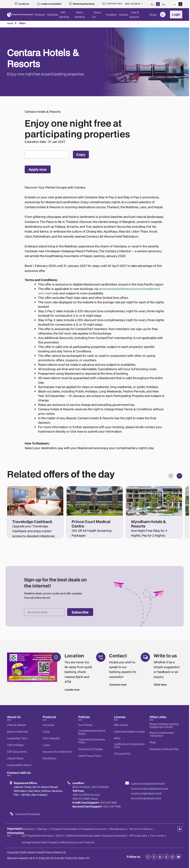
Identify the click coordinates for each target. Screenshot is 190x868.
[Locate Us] (22, 4)
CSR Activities (15, 745)
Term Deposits (51, 738)
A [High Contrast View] (180, 4)
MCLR (60, 836)
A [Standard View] (175, 4)
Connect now (118, 685)
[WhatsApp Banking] (82, 4)
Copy (81, 154)
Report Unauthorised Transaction (162, 734)
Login (176, 14)
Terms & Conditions (140, 829)
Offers (22, 23)
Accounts (48, 725)
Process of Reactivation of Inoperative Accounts (78, 829)
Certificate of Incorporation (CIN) (129, 746)
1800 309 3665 (108, 803)
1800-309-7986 (112, 807)
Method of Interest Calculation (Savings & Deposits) (96, 836)
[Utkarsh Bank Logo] (20, 14)
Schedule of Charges (91, 749)
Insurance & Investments (57, 752)
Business (53, 15)
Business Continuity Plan (164, 749)
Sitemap (42, 829)
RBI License (121, 725)
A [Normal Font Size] (158, 4)
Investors (111, 15)
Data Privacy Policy (90, 756)
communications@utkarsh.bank (150, 789)
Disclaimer (28, 829)
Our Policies (85, 725)
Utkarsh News (15, 758)
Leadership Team (17, 738)
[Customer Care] (113, 4)
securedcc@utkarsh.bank (146, 798)
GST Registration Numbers (37, 836)
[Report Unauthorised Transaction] (49, 4)
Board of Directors (18, 732)
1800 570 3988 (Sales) (85, 799)
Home (10, 23)
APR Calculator (138, 836)
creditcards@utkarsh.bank (146, 794)
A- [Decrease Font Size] (152, 4)
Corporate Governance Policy (92, 741)
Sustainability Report (19, 765)
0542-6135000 (100, 787)
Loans (46, 745)
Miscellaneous (118, 829)
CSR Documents (17, 752)
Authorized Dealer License (129, 732)
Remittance (50, 758)
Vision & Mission (17, 725)
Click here (160, 685)
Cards (46, 732)
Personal (40, 15)
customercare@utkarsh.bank (148, 784)
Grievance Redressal (28, 814)
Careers (124, 15)
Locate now (72, 690)
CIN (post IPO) (122, 754)
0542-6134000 (81, 787)
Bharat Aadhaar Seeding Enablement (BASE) (164, 726)
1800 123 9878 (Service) (86, 795)
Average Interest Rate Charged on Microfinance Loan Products (58, 842)
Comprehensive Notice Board (92, 732)
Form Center (157, 836)
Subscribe (80, 612)
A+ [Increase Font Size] (164, 4)
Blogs (153, 15)
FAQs (153, 742)
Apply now (38, 169)
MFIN (117, 738)
